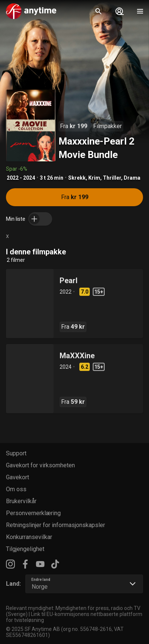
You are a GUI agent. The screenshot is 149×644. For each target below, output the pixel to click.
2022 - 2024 (21, 178)
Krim (94, 178)
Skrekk (77, 178)
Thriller (112, 178)
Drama (132, 178)
